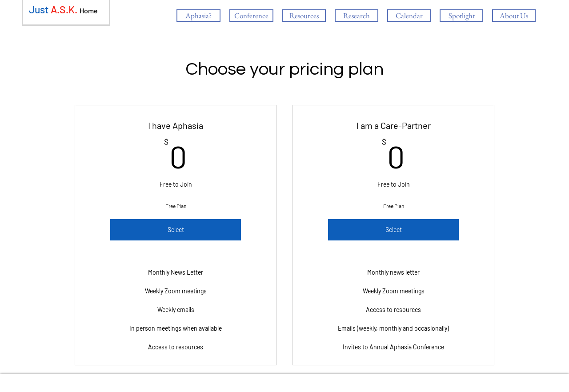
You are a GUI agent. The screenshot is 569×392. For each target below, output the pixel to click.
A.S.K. (64, 9)
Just (39, 9)
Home (89, 10)
